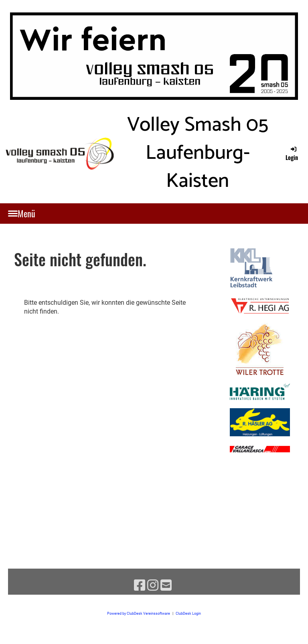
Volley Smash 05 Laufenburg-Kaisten (198, 153)
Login (292, 153)
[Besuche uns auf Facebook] (140, 585)
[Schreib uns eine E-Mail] (166, 585)
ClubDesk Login (188, 613)
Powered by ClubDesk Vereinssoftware (139, 613)
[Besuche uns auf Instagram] (153, 585)
